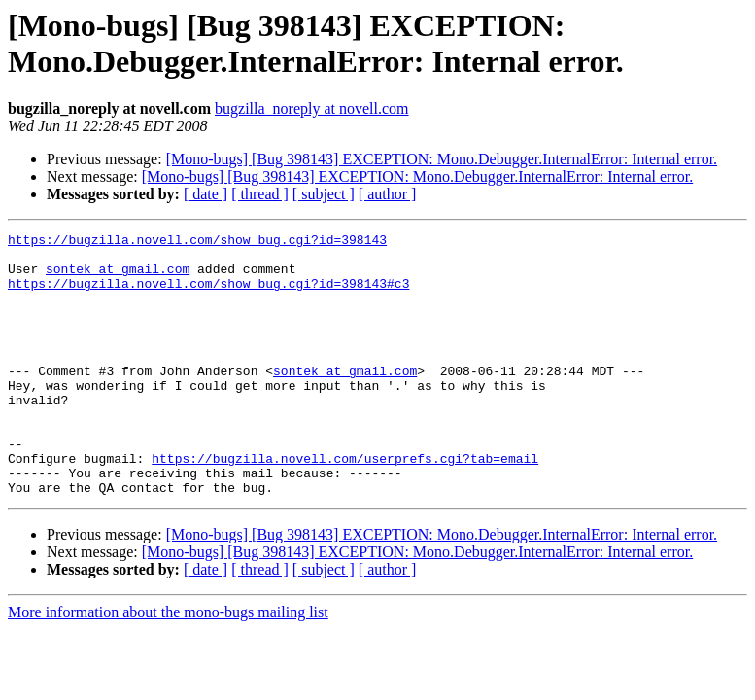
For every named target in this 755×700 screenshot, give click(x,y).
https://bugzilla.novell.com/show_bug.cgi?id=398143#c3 (208, 295)
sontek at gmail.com (118, 277)
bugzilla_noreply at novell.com (312, 108)
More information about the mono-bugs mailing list (168, 665)
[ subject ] (324, 194)
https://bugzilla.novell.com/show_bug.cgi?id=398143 (197, 242)
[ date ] (206, 194)
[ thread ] (260, 194)
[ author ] (388, 194)
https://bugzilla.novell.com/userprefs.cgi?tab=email (345, 505)
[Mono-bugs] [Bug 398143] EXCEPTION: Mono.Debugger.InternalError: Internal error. (442, 159)
